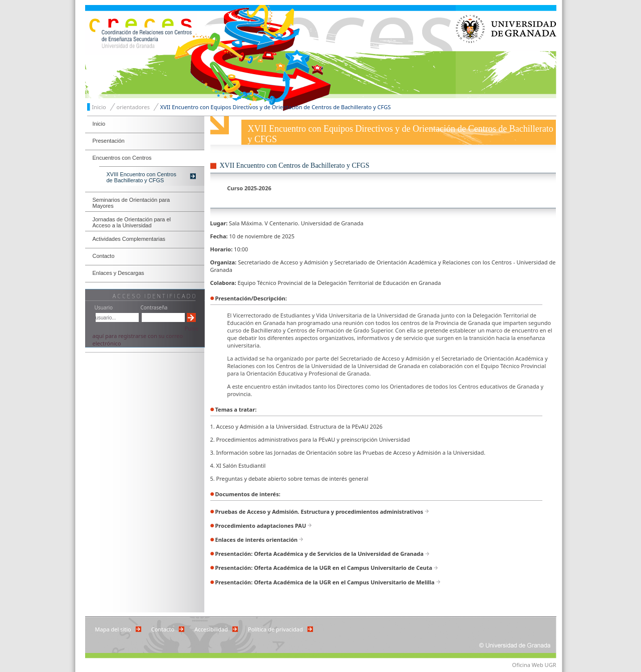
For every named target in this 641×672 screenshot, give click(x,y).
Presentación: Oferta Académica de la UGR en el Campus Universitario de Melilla (325, 582)
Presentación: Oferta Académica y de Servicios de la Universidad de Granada (319, 554)
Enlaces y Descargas (118, 273)
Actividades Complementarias (129, 239)
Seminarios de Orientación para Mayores (131, 203)
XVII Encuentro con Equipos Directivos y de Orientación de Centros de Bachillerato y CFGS (276, 107)
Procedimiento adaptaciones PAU (261, 526)
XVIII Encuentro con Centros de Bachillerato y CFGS (141, 177)
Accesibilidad (211, 629)
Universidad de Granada (506, 52)
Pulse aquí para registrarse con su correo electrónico (146, 336)
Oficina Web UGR (534, 665)
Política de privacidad (275, 629)
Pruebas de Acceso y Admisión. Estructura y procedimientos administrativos (319, 512)
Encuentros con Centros (122, 158)
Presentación (109, 141)
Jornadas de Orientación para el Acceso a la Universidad (132, 222)
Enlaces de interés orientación (257, 540)
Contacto (104, 256)
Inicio (99, 107)
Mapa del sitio (113, 629)
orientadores (133, 107)
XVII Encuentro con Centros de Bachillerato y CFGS (295, 165)
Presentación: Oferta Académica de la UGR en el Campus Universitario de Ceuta (324, 568)
